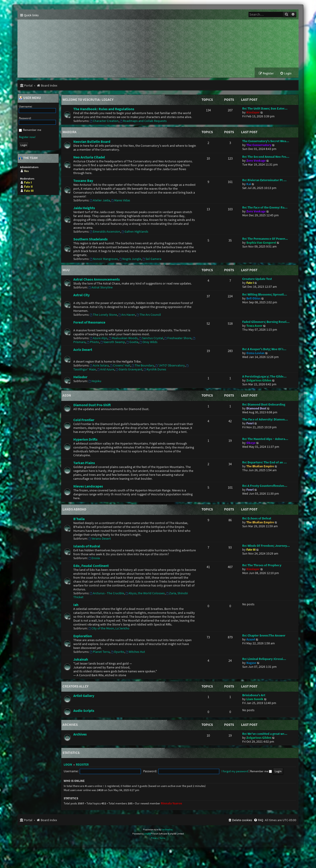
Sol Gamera (152, 259)
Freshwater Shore (178, 339)
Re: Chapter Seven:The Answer (264, 636)
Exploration (83, 636)
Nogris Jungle (130, 259)
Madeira (70, 132)
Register (82, 765)
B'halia (79, 519)
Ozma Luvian (255, 354)
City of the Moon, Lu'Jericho (109, 629)
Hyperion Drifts (85, 440)
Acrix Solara (99, 366)
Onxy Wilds (149, 342)
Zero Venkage (256, 161)
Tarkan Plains (84, 463)
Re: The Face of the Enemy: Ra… (265, 208)
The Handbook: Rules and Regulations (104, 109)
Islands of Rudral (87, 546)
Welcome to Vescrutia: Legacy (88, 100)
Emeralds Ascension (105, 232)
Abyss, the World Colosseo (145, 593)
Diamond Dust (256, 409)
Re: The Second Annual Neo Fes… (266, 157)
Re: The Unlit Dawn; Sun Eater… (265, 109)
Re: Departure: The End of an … (265, 463)
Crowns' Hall (120, 366)
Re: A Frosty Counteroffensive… (265, 486)
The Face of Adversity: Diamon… (265, 420)
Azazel (251, 640)
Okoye (251, 443)
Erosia (94, 558)
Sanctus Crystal (151, 339)
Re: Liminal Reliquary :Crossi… (264, 659)
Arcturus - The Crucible (107, 593)
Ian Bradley (167, 830)
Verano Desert (100, 539)
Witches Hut (135, 652)
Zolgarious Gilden (259, 381)
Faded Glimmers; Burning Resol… (266, 322)
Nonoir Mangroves (104, 259)
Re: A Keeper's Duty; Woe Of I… (264, 350)
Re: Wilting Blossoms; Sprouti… (265, 295)
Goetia (132, 342)
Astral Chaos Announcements (97, 280)
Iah (76, 605)
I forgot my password (184, 771)
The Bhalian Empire (260, 467)
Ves (26, 171)
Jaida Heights (84, 208)
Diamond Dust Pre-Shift (92, 405)
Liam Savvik (255, 700)
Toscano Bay (83, 181)
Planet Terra (100, 652)
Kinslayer (253, 113)
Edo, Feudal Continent (91, 566)
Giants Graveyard (129, 370)
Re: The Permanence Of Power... (265, 239)
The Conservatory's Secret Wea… (266, 141)
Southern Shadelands (90, 239)
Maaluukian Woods (123, 339)
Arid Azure (106, 370)
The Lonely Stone (103, 315)
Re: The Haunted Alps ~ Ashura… (265, 439)
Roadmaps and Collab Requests (143, 121)
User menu (30, 98)
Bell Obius (253, 299)
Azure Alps (99, 339)
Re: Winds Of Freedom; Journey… (266, 546)
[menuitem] (286, 74)
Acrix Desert (83, 350)
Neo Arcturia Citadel (89, 157)
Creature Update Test (257, 279)
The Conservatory (259, 145)
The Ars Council (149, 315)
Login (68, 765)
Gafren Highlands (135, 232)
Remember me (210, 771)
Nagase (251, 663)
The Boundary (143, 366)
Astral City (81, 295)
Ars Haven (127, 315)
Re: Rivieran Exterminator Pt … (264, 180)
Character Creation (104, 121)
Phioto (93, 342)
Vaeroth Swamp (113, 342)
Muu (66, 270)
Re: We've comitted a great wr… (265, 734)
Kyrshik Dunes (155, 370)
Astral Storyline (101, 288)
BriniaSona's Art (254, 696)
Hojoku (95, 382)
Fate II (28, 187)
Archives (70, 725)
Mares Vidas (121, 201)
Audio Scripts (84, 711)
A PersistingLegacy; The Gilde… (264, 377)
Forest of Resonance (89, 323)
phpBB (148, 834)
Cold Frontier (84, 420)
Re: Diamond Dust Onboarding (264, 405)
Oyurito (118, 652)
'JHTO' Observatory (170, 366)
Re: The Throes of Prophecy (262, 565)
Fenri (250, 424)
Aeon (67, 396)
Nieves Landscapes (88, 487)
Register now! (27, 137)
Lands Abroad (74, 510)
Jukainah (81, 659)
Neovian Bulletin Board (92, 142)
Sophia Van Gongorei (261, 243)
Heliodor (80, 377)
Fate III (251, 550)
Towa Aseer (254, 326)
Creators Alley (75, 686)
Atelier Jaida (100, 201)
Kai (249, 184)
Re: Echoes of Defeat (257, 519)
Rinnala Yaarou (171, 804)
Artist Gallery (84, 696)
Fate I (250, 283)
